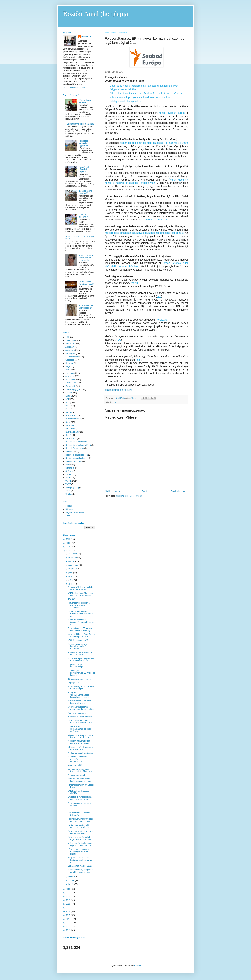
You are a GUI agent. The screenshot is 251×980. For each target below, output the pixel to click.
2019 (69, 900)
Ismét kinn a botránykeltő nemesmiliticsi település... (80, 826)
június (71, 576)
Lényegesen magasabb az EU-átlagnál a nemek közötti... (79, 852)
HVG (118, 340)
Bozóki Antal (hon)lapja (96, 14)
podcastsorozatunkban (155, 220)
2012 (69, 927)
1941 (68, 337)
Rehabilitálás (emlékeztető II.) (78, 445)
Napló (68, 422)
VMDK (68, 474)
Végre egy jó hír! (75, 765)
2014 (69, 919)
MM (67, 399)
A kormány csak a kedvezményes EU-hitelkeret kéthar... (81, 673)
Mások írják (70, 416)
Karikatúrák (70, 386)
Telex (138, 360)
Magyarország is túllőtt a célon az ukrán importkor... (81, 688)
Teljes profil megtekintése (74, 88)
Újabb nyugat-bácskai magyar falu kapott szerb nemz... (81, 736)
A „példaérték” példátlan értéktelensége (78, 666)
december (73, 554)
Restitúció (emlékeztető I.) (77, 455)
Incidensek (70, 373)
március (72, 877)
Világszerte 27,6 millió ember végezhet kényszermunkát (80, 844)
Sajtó (68, 465)
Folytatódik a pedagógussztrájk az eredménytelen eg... (81, 660)
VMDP (68, 478)
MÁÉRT (69, 412)
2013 (69, 923)
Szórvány (69, 471)
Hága (68, 366)
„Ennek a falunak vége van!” (86, 192)
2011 (69, 930)
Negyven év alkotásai (75, 512)
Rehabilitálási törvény (75, 448)
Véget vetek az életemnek (85, 101)
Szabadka (70, 468)
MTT (67, 409)
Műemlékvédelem (73, 419)
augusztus (73, 569)
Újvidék (69, 494)
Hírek (115, 402)
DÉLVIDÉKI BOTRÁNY (84, 216)
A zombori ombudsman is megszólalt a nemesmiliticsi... (79, 759)
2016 (69, 911)
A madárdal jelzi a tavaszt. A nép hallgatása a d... (80, 653)
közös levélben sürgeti (172, 113)
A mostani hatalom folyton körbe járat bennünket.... (79, 742)
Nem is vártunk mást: (77, 713)
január (71, 884)
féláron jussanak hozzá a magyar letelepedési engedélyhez (146, 181)
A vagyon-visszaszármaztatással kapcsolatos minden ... (79, 695)
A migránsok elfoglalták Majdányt (84, 169)
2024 (69, 547)
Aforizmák (70, 344)
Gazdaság (70, 360)
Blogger (138, 966)
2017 (69, 908)
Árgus (68, 491)
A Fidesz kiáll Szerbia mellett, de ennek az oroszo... (80, 588)
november (73, 558)
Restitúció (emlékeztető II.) (77, 458)
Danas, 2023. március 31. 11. (80, 866)
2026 (69, 539)
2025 (69, 543)
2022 (69, 889)
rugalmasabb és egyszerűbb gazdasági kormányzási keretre (154, 143)
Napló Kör (70, 425)
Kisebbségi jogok (73, 389)
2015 (69, 915)
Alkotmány (70, 347)
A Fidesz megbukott (76, 775)
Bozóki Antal (87, 37)
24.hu (135, 283)
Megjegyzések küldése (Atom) (129, 496)
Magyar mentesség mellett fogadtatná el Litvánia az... (80, 838)
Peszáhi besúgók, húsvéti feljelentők (79, 814)
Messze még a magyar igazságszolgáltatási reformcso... (78, 646)
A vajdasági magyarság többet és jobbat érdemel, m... (81, 871)
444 (159, 296)
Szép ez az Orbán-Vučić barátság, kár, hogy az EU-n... (80, 860)
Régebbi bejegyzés (179, 491)
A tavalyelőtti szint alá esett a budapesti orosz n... (80, 702)
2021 (69, 893)
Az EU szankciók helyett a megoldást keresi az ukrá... (81, 722)
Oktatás (69, 435)
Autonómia (70, 350)
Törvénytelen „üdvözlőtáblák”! (80, 717)
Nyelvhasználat (72, 432)
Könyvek (69, 509)
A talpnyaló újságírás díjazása (81, 753)
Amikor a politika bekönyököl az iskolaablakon (86, 258)
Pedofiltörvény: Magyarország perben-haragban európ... (81, 820)
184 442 (71, 599)
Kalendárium (71, 383)
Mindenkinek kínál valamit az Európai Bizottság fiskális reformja (146, 93)
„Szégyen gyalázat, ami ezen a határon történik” (81, 748)
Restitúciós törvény (74, 461)
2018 (69, 904)
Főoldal (145, 491)
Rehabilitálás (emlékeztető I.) (78, 442)
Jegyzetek (70, 376)
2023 (69, 551)
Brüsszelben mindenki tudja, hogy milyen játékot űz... (80, 798)
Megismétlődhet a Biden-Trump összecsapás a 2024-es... (81, 635)
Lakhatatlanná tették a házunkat (81, 124)
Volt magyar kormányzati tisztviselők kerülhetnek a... (81, 770)
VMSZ (68, 481)
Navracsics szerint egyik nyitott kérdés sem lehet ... (81, 832)
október (72, 561)
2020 (69, 897)
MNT (68, 402)
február (72, 881)
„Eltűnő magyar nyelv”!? (78, 640)
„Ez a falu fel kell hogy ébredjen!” (86, 307)
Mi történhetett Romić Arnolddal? (86, 283)
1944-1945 (70, 340)
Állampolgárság (72, 488)
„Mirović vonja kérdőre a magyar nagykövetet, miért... (81, 708)
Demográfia (70, 353)
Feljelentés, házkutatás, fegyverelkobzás (86, 143)
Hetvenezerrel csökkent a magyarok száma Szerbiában (79, 605)
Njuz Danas (70, 429)
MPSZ (68, 406)
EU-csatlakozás (72, 357)
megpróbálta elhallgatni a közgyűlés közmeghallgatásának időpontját (144, 233)
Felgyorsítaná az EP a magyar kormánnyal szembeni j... (81, 629)
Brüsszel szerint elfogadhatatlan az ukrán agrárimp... (80, 729)
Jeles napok (71, 380)
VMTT (68, 484)
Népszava (162, 320)
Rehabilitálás (71, 438)
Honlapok (70, 363)
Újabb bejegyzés (113, 491)
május (71, 580)
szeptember (74, 565)
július (71, 573)
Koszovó (69, 393)
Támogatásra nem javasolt (79, 679)
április (71, 584)
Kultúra (69, 396)
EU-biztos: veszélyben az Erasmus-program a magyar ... (81, 614)
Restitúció (70, 451)
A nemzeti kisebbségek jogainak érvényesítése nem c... (81, 622)
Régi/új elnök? (74, 683)
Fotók (68, 516)
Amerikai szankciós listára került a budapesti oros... (80, 780)
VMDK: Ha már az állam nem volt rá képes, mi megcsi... (80, 594)
